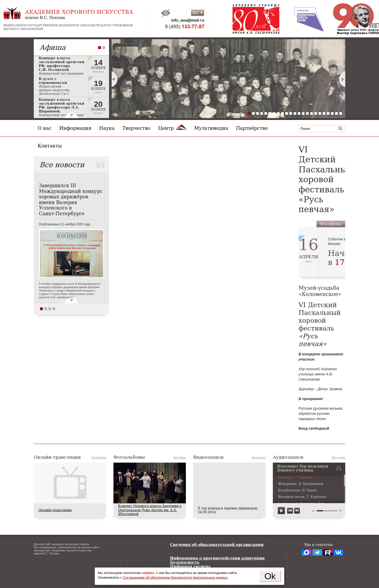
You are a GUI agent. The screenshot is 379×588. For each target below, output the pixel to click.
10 (287, 113)
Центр (172, 128)
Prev (114, 79)
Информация (75, 128)
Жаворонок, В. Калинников (301, 484)
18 (320, 113)
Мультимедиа (211, 128)
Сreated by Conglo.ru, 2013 (360, 532)
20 (328, 113)
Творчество (136, 128)
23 (341, 113)
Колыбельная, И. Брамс (297, 491)
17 (316, 113)
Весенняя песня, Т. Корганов (302, 497)
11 (291, 113)
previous (290, 511)
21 (332, 113)
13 (299, 113)
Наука (107, 128)
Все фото (180, 457)
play (282, 511)
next (297, 511)
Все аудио (339, 457)
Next (342, 79)
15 (307, 113)
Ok (270, 576)
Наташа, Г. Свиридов (295, 478)
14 (303, 113)
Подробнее (99, 457)
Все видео (259, 457)
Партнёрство (252, 128)
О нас (45, 128)
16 (312, 113)
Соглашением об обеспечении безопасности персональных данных (175, 577)
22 (336, 113)
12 (295, 113)
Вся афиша (331, 224)
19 (324, 113)
